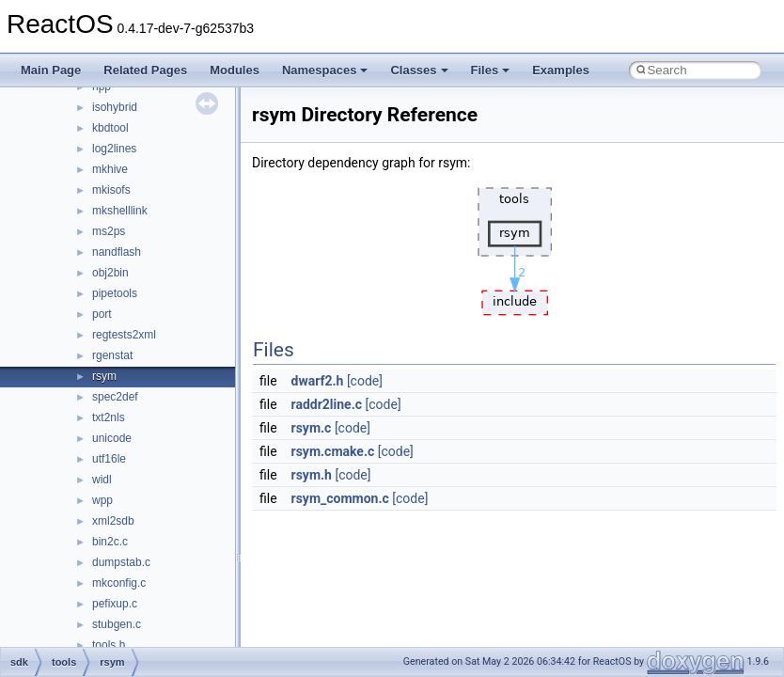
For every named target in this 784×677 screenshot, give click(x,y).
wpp (102, 500)
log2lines (114, 149)
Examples (561, 70)
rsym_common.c (340, 498)
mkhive (110, 169)
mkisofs (111, 190)
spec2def (115, 397)
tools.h (109, 645)
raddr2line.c (327, 404)
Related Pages (145, 70)
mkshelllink (120, 211)
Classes (419, 70)
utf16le (109, 459)
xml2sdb (113, 521)
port (102, 314)
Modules (235, 70)
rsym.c (312, 428)
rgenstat (112, 355)
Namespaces (325, 70)
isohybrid (115, 107)
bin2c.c (110, 542)
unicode (112, 438)
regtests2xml (124, 335)
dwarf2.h (318, 381)
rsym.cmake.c (333, 451)
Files (491, 70)
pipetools (115, 293)
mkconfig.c (119, 583)
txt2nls (109, 417)
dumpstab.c (121, 562)
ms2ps (109, 231)
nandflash (117, 252)
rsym (104, 376)
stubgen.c (117, 624)
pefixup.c (115, 604)
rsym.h (312, 475)
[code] (365, 381)
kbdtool (110, 128)
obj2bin (110, 273)
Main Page (51, 70)
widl (102, 480)
